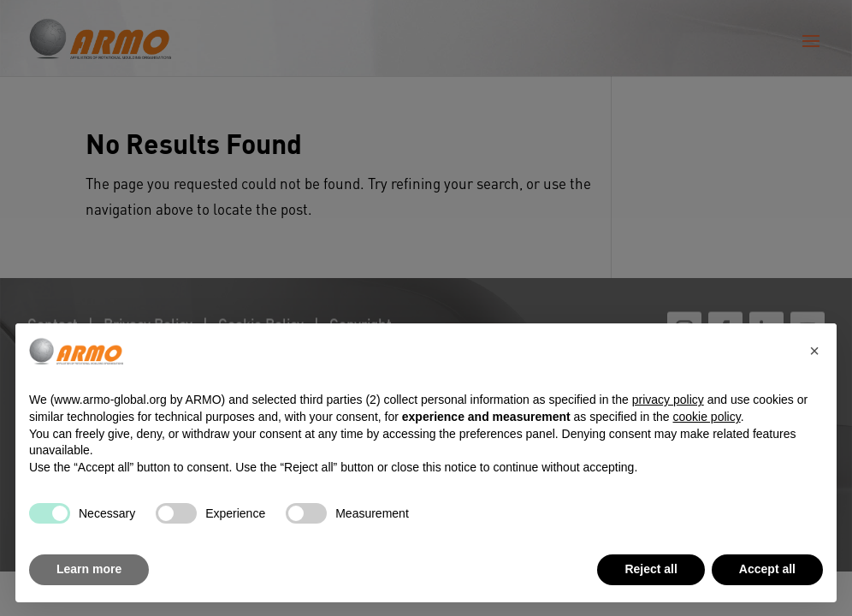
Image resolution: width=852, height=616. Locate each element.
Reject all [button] (651, 569)
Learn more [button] (89, 569)
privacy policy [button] (668, 400)
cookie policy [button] (707, 417)
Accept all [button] (767, 569)
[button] (814, 351)
